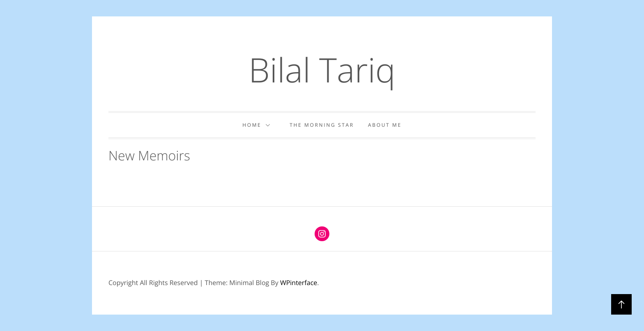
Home (259, 125)
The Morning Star (322, 125)
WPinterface (299, 283)
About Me (385, 125)
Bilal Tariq (322, 70)
